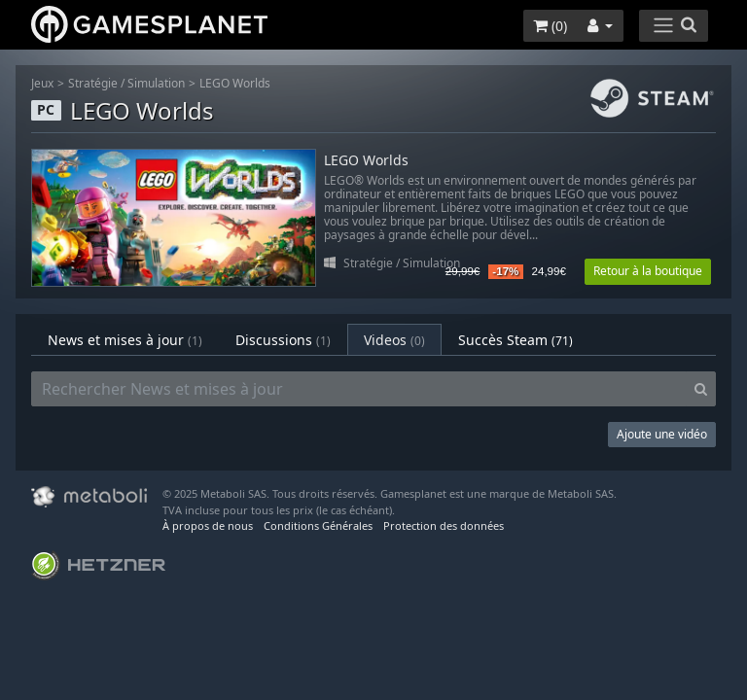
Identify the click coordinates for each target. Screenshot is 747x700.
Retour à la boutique (648, 271)
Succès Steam (516, 340)
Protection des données (444, 525)
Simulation (156, 83)
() (550, 26)
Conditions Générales (318, 525)
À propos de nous (208, 525)
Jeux (42, 83)
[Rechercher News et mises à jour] (359, 389)
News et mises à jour (125, 340)
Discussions (283, 340)
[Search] (701, 389)
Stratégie (93, 83)
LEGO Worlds (235, 83)
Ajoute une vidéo (662, 434)
